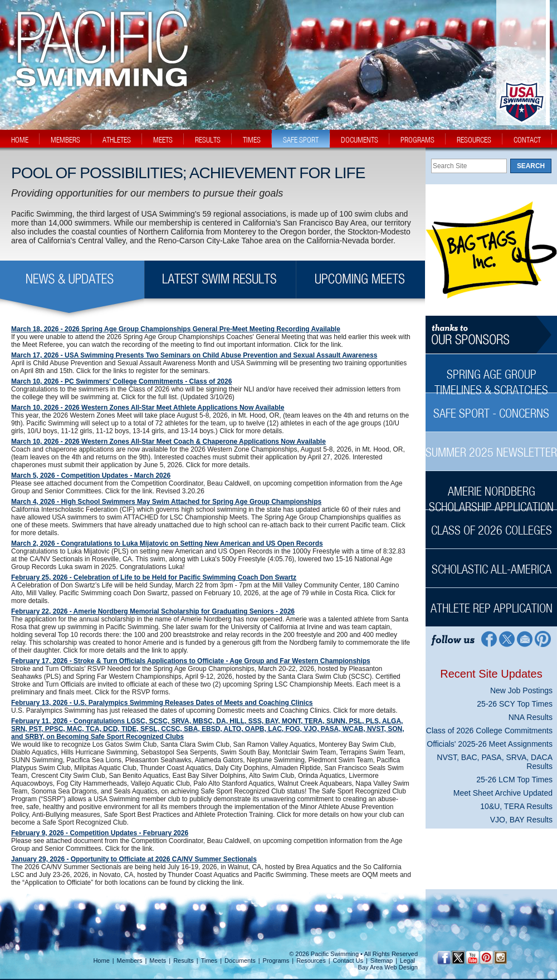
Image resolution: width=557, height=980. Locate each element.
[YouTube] (472, 957)
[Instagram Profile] (500, 957)
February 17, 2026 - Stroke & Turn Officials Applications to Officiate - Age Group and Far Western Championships (191, 661)
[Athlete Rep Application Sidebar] (491, 602)
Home (101, 961)
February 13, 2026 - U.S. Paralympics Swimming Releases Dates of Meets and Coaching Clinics (162, 703)
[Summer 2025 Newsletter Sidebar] (491, 446)
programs (417, 140)
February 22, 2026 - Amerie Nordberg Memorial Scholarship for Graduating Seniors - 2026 (153, 611)
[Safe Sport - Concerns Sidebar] (491, 407)
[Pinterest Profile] (543, 638)
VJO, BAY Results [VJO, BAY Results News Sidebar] (521, 820)
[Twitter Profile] (507, 638)
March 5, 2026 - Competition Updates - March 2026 (91, 476)
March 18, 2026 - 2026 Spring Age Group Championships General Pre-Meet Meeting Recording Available (176, 329)
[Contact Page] (525, 638)
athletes (117, 140)
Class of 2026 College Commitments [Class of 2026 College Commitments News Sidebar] (489, 731)
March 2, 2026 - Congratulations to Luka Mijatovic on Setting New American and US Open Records (167, 543)
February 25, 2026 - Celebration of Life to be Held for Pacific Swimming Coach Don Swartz (154, 577)
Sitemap (382, 961)
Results (184, 961)
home (20, 140)
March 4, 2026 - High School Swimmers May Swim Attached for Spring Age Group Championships (166, 502)
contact (527, 140)
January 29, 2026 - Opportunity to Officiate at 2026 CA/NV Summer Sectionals (134, 859)
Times (209, 961)
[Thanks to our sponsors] (491, 335)
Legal (407, 961)
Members (130, 961)
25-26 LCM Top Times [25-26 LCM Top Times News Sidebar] (514, 780)
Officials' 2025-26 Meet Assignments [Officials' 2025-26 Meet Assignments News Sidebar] (490, 744)
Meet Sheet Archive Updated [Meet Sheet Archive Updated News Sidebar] (503, 793)
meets (163, 140)
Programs (276, 961)
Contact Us (348, 961)
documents (360, 140)
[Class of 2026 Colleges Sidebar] (491, 524)
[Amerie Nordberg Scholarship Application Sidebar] (491, 493)
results (208, 140)
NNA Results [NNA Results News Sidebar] (531, 717)
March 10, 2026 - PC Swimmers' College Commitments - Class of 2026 (121, 381)
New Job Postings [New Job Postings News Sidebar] (521, 690)
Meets (158, 961)
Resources (311, 961)
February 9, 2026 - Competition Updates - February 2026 (100, 833)
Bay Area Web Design (388, 967)
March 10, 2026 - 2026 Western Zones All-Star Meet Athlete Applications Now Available (148, 408)
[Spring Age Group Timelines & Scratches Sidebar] (491, 376)
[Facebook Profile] (488, 638)
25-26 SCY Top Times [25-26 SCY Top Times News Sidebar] (515, 704)
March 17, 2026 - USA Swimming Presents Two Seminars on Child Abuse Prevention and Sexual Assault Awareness (194, 355)
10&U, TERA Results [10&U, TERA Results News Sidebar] (516, 806)
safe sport (301, 140)
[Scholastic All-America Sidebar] (491, 563)
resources (474, 140)
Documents (240, 961)
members (65, 140)
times (252, 140)
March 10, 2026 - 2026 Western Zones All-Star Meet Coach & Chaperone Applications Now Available (168, 442)
